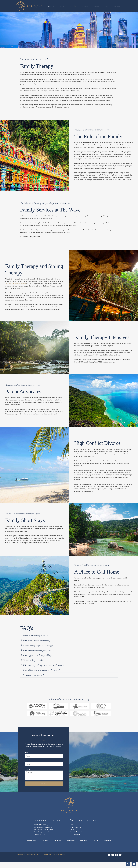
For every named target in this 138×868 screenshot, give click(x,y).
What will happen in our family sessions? (43, 653)
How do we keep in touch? (36, 664)
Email (26, 767)
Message (27, 775)
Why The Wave (58, 6)
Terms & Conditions (58, 860)
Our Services (79, 6)
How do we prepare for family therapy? (42, 647)
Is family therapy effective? (36, 681)
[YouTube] (120, 861)
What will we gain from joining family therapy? (47, 675)
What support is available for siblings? (42, 658)
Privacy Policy (46, 860)
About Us (109, 6)
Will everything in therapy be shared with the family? (49, 669)
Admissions (89, 6)
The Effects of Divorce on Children (16, 284)
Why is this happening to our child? (40, 636)
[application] (62, 6)
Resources (99, 6)
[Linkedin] (116, 861)
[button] (69, 636)
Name (27, 759)
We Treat (69, 6)
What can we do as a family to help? (41, 642)
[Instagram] (113, 861)
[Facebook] (109, 861)
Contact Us (118, 6)
